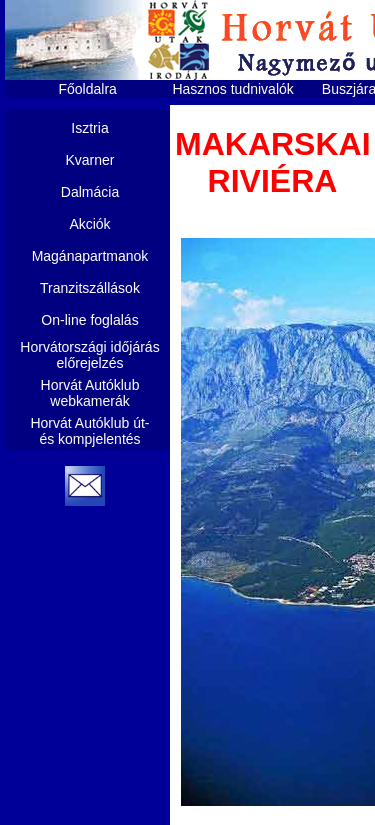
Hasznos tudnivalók (232, 89)
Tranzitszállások (90, 288)
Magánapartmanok (90, 256)
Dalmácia (90, 192)
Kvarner (89, 160)
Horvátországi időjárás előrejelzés (89, 355)
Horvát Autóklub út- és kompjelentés (89, 431)
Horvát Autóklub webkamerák (90, 393)
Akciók (89, 224)
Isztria (89, 128)
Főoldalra (88, 89)
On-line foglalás (89, 320)
